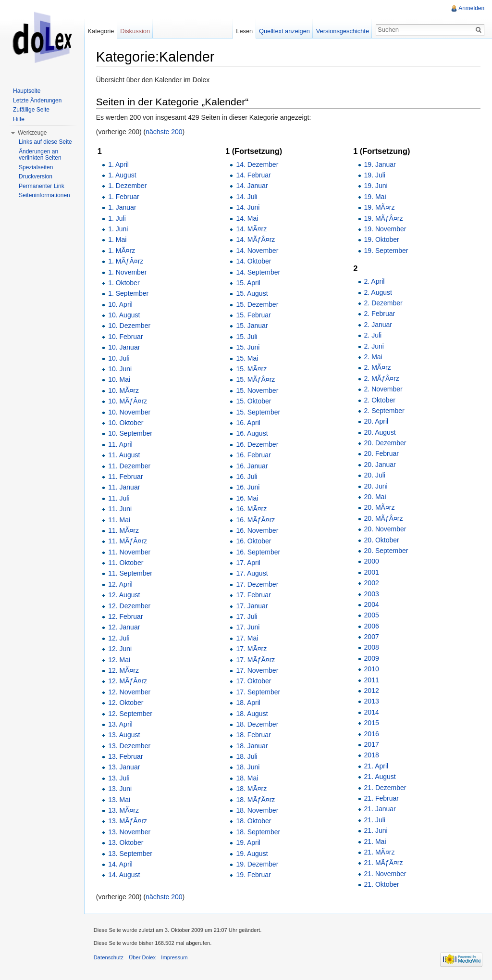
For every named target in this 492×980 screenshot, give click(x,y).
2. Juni (374, 346)
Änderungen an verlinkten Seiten (40, 155)
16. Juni (248, 488)
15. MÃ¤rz (252, 369)
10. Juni (120, 369)
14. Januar (252, 186)
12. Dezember (130, 606)
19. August (252, 854)
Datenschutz (109, 958)
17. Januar (252, 606)
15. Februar (254, 315)
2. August (378, 292)
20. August (380, 432)
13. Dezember (130, 746)
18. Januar (252, 746)
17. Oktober (254, 681)
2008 (372, 648)
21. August (380, 777)
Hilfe (19, 119)
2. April (375, 281)
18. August (252, 714)
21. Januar (380, 809)
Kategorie (101, 31)
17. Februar (254, 595)
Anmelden (471, 8)
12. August (124, 595)
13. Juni (120, 789)
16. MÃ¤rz (252, 509)
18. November (258, 810)
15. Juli (247, 337)
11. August (124, 455)
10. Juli (119, 358)
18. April (249, 703)
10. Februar (126, 337)
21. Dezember (385, 788)
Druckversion (36, 176)
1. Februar (124, 197)
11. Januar (124, 488)
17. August (252, 574)
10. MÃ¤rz (124, 390)
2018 (372, 755)
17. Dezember (258, 584)
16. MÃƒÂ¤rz (256, 520)
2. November (383, 389)
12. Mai (120, 660)
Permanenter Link (42, 186)
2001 (372, 572)
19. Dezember (258, 864)
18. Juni (248, 767)
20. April (376, 421)
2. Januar (378, 325)
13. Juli (119, 778)
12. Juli (119, 638)
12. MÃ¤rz (124, 670)
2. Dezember (383, 303)
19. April (249, 842)
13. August (124, 735)
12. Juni (120, 649)
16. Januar (252, 466)
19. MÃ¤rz (380, 207)
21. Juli (375, 820)
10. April (121, 304)
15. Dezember (258, 304)
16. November (258, 530)
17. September (258, 692)
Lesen (244, 31)
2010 (372, 669)
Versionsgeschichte (342, 31)
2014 (372, 712)
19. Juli (375, 175)
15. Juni (248, 347)
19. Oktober (382, 240)
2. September (384, 411)
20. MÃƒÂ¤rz (384, 518)
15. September (258, 412)
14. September (258, 272)
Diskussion (135, 31)
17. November (258, 670)
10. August (124, 315)
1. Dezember (128, 186)
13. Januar (124, 767)
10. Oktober (126, 423)
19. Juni (376, 186)
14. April (121, 864)
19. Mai (375, 197)
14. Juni (248, 207)
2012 (372, 691)
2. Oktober (380, 400)
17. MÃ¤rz (252, 649)
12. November (130, 692)
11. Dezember (130, 466)
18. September (258, 832)
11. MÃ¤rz (124, 530)
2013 (372, 702)
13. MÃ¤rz (124, 810)
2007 (372, 637)
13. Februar (126, 756)
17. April (249, 563)
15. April (249, 283)
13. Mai (120, 800)
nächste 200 (165, 132)
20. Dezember (385, 443)
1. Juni (118, 229)
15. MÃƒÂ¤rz (256, 380)
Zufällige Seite (31, 110)
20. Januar (380, 465)
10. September (131, 434)
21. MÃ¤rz (380, 852)
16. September (258, 552)
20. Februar (381, 454)
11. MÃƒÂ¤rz (128, 541)
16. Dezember (258, 444)
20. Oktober (382, 540)
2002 (372, 583)
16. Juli (247, 477)
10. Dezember (130, 326)
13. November (130, 832)
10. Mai (120, 380)
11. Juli (119, 498)
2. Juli (373, 335)
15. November (258, 390)
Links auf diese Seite (45, 142)
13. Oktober (126, 842)
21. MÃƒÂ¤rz (384, 863)
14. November (258, 251)
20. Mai (375, 497)
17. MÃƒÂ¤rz (256, 660)
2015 (372, 723)
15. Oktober (254, 401)
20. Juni (376, 486)
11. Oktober (126, 563)
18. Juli (247, 756)
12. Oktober (126, 703)
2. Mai (373, 357)
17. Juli (247, 616)
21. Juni (376, 830)
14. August (124, 875)
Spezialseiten (36, 167)
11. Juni (120, 509)
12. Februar (126, 616)
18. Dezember (258, 724)
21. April (376, 766)
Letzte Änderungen (37, 101)
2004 (372, 604)
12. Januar (124, 628)
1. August (123, 175)
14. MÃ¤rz (252, 229)
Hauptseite (27, 91)
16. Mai (247, 498)
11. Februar (126, 477)
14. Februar (254, 175)
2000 (372, 562)
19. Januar (380, 164)
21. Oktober (382, 884)
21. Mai (375, 842)
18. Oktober (254, 821)
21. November (385, 874)
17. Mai (247, 638)
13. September (131, 854)
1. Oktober (124, 283)
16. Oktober (254, 541)
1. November (128, 272)
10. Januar (124, 347)
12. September (131, 714)
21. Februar (381, 798)
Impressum (175, 958)
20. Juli (375, 475)
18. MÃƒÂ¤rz (256, 800)
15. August (252, 294)
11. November (130, 552)
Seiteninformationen (44, 195)
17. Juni (248, 628)
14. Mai (247, 218)
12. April (121, 584)
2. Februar (380, 314)
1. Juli (117, 218)
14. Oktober (254, 261)
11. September (131, 574)
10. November (130, 412)
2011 (372, 680)
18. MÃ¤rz (252, 789)
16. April (249, 423)
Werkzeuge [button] (32, 133)
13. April (121, 724)
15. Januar (252, 326)
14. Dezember (258, 164)
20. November (385, 529)
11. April (121, 444)
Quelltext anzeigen (284, 31)
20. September (386, 551)
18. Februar (254, 735)
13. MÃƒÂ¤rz (128, 821)
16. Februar (254, 455)
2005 (372, 616)
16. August (252, 434)
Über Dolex (143, 958)
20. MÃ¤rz (380, 508)
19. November (385, 229)
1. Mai (118, 240)
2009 (372, 658)
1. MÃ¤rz (122, 251)
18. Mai (247, 778)
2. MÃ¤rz (378, 368)
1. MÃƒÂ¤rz (126, 261)
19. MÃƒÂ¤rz (384, 218)
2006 (372, 626)
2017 (372, 744)
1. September (129, 294)
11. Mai (120, 520)
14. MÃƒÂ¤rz (256, 240)
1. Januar (123, 207)
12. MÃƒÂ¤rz (128, 681)
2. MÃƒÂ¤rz (382, 378)
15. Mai (247, 358)
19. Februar (254, 875)
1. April (119, 164)
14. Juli (247, 197)
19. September (386, 251)
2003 (372, 594)
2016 (372, 734)
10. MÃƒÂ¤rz (128, 401)
